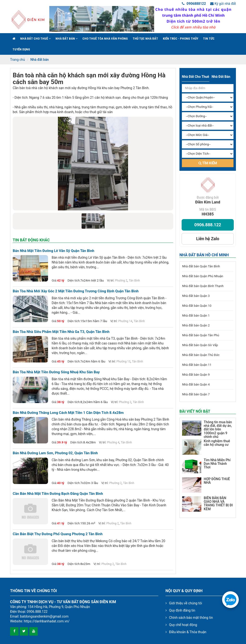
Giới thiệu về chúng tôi (186, 603)
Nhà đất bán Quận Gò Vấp (200, 345)
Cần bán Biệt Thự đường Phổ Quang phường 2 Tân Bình (58, 534)
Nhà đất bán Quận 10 (197, 306)
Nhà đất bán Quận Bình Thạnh (203, 286)
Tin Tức (209, 39)
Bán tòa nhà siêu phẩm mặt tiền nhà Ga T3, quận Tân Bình (61, 332)
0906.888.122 (208, 225)
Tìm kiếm (208, 163)
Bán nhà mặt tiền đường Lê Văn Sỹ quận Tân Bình (53, 251)
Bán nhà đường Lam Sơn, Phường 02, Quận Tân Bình (55, 453)
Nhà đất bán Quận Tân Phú (201, 335)
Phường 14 (125, 321)
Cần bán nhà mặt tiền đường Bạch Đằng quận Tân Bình (58, 494)
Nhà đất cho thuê (35, 39)
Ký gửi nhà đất (223, 4)
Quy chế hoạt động (183, 625)
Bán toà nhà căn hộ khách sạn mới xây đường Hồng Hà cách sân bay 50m (89, 79)
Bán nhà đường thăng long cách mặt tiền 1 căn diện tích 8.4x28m (68, 413)
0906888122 (194, 4)
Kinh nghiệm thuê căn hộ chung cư (217, 443)
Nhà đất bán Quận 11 (197, 365)
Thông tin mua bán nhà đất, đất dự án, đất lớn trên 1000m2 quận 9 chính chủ (218, 429)
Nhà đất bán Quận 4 (196, 384)
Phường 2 (121, 281)
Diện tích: (74, 280)
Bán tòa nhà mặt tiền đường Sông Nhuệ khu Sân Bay (56, 372)
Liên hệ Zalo (208, 239)
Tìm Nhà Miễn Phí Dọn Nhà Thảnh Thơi (217, 464)
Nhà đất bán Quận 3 (196, 296)
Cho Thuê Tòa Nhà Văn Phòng (105, 39)
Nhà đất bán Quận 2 (196, 325)
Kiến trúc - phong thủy (181, 39)
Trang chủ (18, 60)
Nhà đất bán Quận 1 (196, 316)
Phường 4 (113, 442)
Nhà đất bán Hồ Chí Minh (204, 255)
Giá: (54, 280)
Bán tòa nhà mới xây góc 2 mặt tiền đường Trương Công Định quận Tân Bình (76, 291)
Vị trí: (111, 280)
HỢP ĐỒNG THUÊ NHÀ (217, 481)
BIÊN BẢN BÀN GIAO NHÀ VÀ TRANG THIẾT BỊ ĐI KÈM (218, 503)
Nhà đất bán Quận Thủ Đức (201, 355)
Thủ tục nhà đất (145, 39)
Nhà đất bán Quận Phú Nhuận (203, 276)
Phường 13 (123, 362)
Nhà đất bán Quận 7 (196, 394)
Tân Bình (134, 281)
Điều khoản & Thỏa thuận (188, 632)
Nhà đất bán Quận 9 (196, 375)
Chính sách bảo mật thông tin (191, 618)
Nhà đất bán (67, 39)
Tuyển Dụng (21, 49)
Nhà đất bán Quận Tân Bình (201, 266)
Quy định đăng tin (182, 610)
